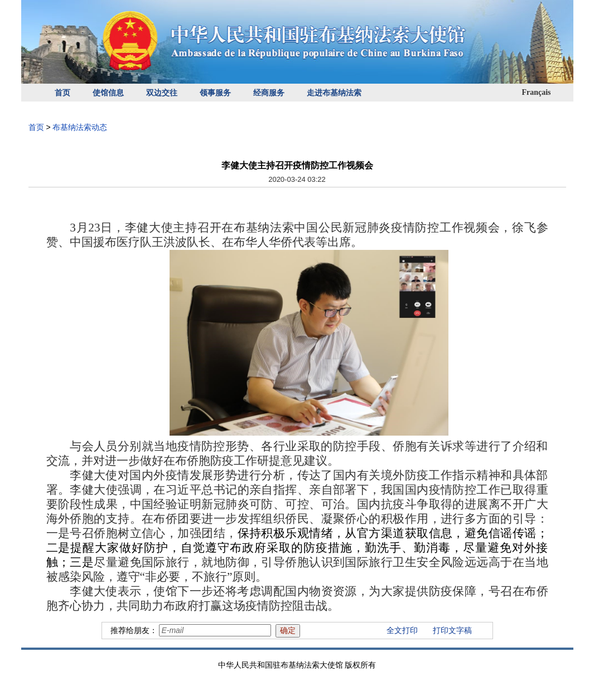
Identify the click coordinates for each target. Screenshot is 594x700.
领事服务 (215, 93)
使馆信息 (108, 93)
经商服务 (269, 93)
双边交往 (162, 93)
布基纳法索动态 (80, 127)
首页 (62, 93)
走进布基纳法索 (334, 93)
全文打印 (402, 630)
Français (536, 92)
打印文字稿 (452, 630)
